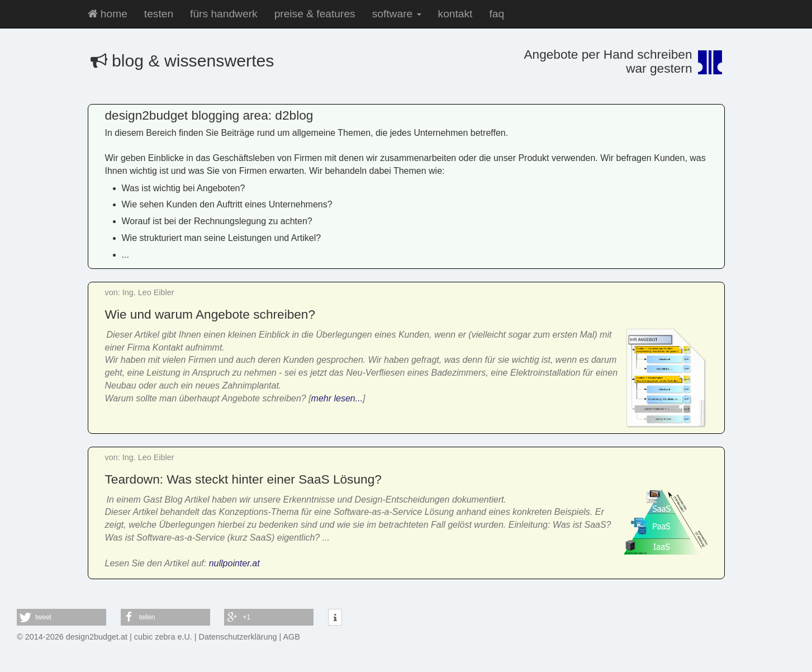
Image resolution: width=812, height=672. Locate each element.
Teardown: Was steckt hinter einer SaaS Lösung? (243, 479)
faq (497, 14)
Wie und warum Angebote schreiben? (210, 314)
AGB (292, 637)
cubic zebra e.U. (163, 637)
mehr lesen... (337, 398)
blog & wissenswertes (182, 61)
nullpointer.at (234, 563)
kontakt (455, 14)
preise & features (315, 14)
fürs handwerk (224, 14)
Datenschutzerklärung (238, 637)
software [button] (397, 14)
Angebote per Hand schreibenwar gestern (608, 61)
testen (159, 14)
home (108, 14)
